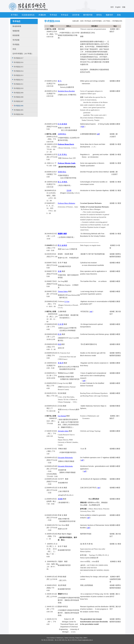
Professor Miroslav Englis (67, 163)
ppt (91, 311)
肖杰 (60, 344)
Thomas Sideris (63, 291)
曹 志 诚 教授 (62, 245)
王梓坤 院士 (62, 134)
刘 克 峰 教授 (62, 124)
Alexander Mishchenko (65, 458)
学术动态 (88, 21)
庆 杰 (60, 334)
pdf (98, 134)
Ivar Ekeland (62, 416)
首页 (112, 7)
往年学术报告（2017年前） (102, 21)
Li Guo (67, 302)
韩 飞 (60, 81)
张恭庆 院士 (62, 172)
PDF (83, 127)
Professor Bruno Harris (66, 144)
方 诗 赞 (61, 324)
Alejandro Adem (63, 431)
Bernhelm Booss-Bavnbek (66, 91)
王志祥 (69, 190)
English (118, 7)
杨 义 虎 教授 (63, 182)
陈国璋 (60, 234)
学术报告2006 (117, 21)
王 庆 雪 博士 (62, 155)
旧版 (124, 7)
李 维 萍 (61, 363)
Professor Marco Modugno (66, 203)
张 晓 (60, 271)
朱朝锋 (60, 499)
